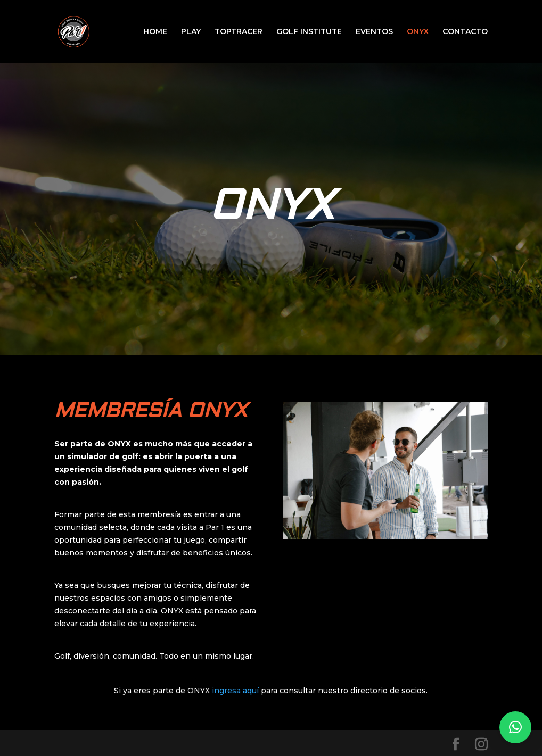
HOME (155, 32)
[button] (515, 727)
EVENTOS (374, 32)
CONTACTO (465, 32)
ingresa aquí (235, 691)
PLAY (191, 32)
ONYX (418, 32)
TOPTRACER (239, 32)
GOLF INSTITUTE (309, 32)
